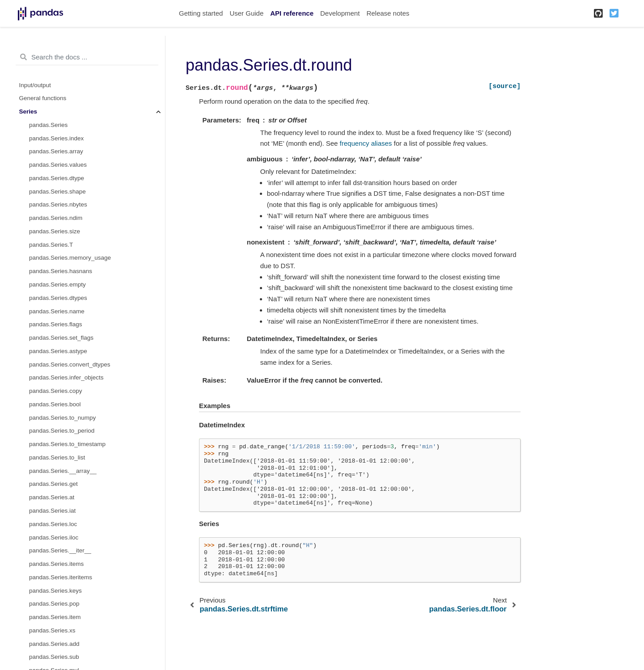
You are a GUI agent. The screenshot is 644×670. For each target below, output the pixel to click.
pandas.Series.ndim (56, 218)
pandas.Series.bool (55, 404)
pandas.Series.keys (55, 591)
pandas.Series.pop (54, 604)
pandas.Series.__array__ (63, 471)
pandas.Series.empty (57, 284)
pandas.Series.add (54, 644)
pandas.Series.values (58, 165)
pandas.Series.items (56, 564)
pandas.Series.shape (57, 192)
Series (28, 112)
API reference (292, 13)
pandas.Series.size (55, 231)
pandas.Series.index (56, 138)
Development (340, 13)
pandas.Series (48, 125)
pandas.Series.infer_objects (66, 377)
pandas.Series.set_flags (61, 338)
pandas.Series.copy (56, 391)
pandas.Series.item (55, 617)
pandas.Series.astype (58, 351)
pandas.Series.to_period (62, 431)
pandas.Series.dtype (57, 178)
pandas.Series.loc (53, 524)
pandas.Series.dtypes (58, 298)
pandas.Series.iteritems (61, 577)
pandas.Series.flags (56, 324)
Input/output (35, 85)
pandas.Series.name (57, 311)
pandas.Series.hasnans (61, 271)
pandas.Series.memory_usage (70, 258)
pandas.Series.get (53, 484)
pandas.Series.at (52, 497)
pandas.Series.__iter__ (60, 550)
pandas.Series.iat (52, 511)
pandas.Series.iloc (54, 537)
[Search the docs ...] (87, 57)
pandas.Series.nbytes (58, 204)
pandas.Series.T (51, 245)
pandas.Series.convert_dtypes (70, 364)
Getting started (201, 13)
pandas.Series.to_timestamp (67, 444)
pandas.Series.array (56, 151)
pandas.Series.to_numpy (62, 418)
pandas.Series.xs (52, 630)
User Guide (246, 13)
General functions (43, 98)
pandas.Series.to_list (57, 457)
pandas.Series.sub (54, 657)
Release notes (388, 13)
